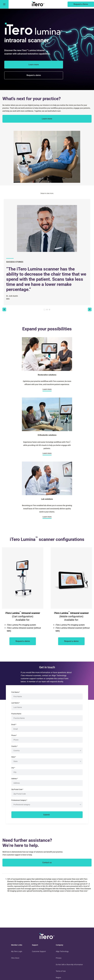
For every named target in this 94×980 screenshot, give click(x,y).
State (14, 757)
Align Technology (62, 951)
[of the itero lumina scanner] (34, 75)
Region (58, 978)
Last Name (15, 703)
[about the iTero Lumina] (34, 65)
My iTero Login (17, 951)
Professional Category (19, 800)
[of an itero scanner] (81, 4)
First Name (16, 692)
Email (14, 725)
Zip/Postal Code (17, 789)
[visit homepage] (47, 937)
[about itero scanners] (47, 119)
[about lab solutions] (47, 517)
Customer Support (39, 951)
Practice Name (16, 714)
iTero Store (15, 958)
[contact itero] (47, 863)
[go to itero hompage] (38, 4)
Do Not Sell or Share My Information (69, 965)
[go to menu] (4, 4)
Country (15, 746)
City (13, 768)
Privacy (59, 958)
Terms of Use (61, 971)
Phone (14, 735)
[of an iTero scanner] (23, 641)
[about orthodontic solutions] (47, 453)
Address (15, 779)
